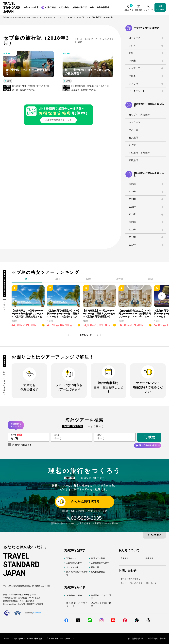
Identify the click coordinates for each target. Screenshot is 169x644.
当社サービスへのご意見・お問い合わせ (138, 583)
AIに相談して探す (74, 563)
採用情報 (150, 558)
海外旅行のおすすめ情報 (77, 573)
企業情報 (125, 558)
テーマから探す (73, 567)
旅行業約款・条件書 (157, 639)
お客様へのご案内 (74, 595)
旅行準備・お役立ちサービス (77, 605)
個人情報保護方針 (136, 639)
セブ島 (9, 81)
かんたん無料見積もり (131, 579)
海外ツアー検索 (98, 558)
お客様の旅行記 (98, 572)
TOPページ (71, 558)
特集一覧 (95, 567)
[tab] (58, 280)
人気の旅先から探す (100, 563)
